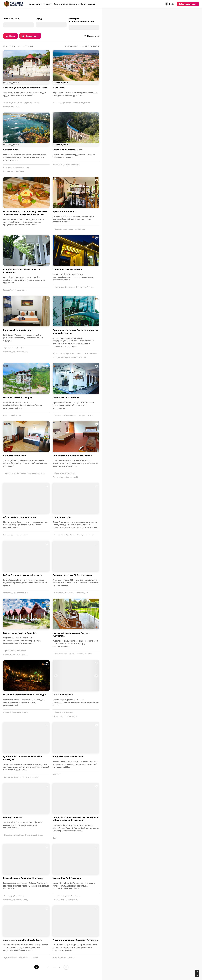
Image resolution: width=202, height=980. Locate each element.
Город (39, 19)
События (82, 4)
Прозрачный (92, 36)
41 (60, 967)
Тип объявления (11, 19)
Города (47, 4)
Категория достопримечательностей (82, 20)
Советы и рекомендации (65, 4)
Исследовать (34, 4)
